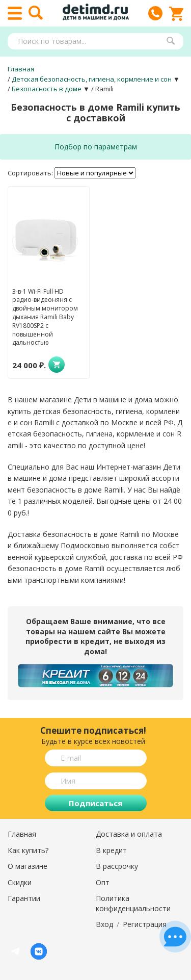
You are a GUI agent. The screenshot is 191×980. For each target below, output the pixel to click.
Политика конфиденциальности (133, 903)
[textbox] (90, 41)
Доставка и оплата (129, 834)
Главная (22, 834)
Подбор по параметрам (96, 147)
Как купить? (28, 850)
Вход (104, 924)
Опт (103, 882)
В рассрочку (117, 866)
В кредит (111, 850)
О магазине (28, 866)
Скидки (20, 882)
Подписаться (95, 803)
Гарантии (24, 898)
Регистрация (145, 924)
